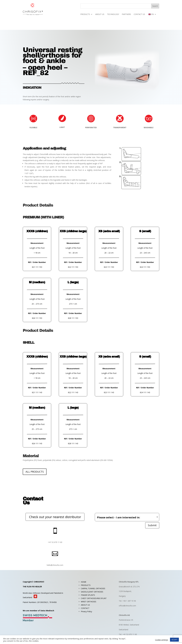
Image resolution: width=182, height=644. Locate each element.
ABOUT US (100, 14)
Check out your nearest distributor (55, 517)
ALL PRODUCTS (35, 472)
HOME (84, 582)
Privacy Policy (86, 611)
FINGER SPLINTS (88, 595)
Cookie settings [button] (162, 640)
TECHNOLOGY (113, 14)
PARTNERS (126, 14)
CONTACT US (139, 14)
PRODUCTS (85, 14)
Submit (152, 525)
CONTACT (85, 608)
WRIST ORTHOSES (89, 602)
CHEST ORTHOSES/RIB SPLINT (94, 598)
